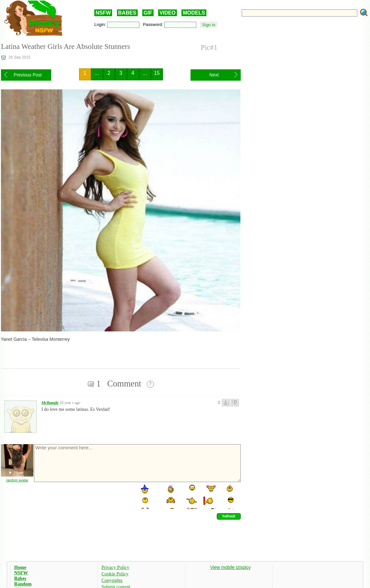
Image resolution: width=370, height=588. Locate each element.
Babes (20, 578)
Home (20, 567)
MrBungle (50, 403)
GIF (148, 13)
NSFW (103, 13)
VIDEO (168, 13)
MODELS (194, 13)
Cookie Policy (115, 574)
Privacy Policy (115, 567)
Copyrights (112, 580)
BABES (127, 13)
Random (23, 584)
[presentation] (83, 496)
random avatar (17, 480)
